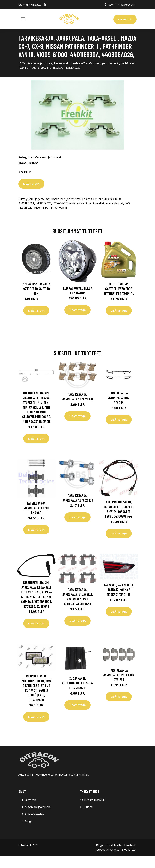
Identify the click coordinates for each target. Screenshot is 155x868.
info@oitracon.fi (126, 5)
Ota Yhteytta (114, 845)
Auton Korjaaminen (37, 807)
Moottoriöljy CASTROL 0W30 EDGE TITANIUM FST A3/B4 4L (119, 288)
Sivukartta (129, 850)
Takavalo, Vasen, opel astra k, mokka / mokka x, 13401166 (119, 590)
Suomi (112, 5)
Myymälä (125, 19)
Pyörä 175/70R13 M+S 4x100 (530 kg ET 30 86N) (36, 288)
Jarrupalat (55, 157)
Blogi (28, 821)
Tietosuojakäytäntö (107, 850)
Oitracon (30, 800)
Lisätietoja (31, 184)
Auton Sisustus (35, 814)
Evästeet (130, 845)
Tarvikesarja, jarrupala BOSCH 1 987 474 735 (119, 675)
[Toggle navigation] (23, 19)
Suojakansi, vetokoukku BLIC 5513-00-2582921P (77, 683)
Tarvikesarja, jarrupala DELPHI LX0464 (36, 508)
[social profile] (45, 5)
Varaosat (41, 157)
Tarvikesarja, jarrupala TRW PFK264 (119, 398)
